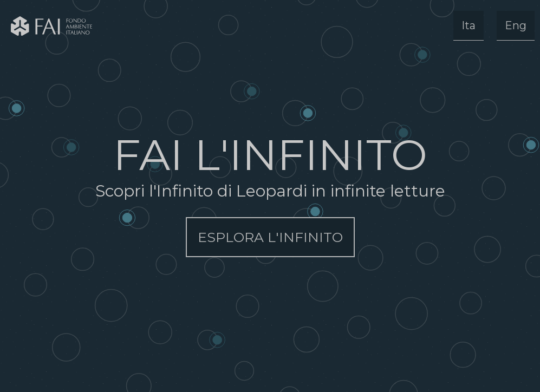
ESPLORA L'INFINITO (270, 237)
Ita (469, 25)
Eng (516, 25)
